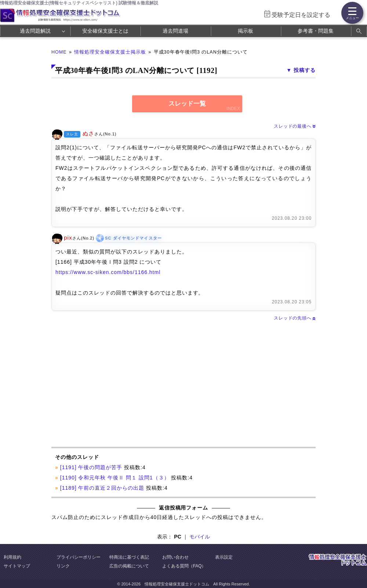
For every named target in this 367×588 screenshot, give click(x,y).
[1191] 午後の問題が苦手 (91, 467)
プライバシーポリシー (79, 557)
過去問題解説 (35, 31)
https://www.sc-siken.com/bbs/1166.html (108, 272)
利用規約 (12, 557)
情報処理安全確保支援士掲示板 (110, 52)
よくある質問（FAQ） (184, 566)
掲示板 (246, 31)
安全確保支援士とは (105, 31)
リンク (63, 566)
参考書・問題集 (316, 31)
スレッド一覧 (187, 104)
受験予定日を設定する (301, 15)
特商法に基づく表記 (129, 557)
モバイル (200, 537)
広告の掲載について (129, 566)
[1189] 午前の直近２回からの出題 (102, 488)
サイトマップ (17, 566)
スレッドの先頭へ (295, 318)
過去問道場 (175, 31)
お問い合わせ (175, 557)
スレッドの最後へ (295, 126)
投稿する (305, 70)
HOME (59, 52)
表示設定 (224, 557)
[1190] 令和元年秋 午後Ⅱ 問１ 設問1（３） (115, 478)
